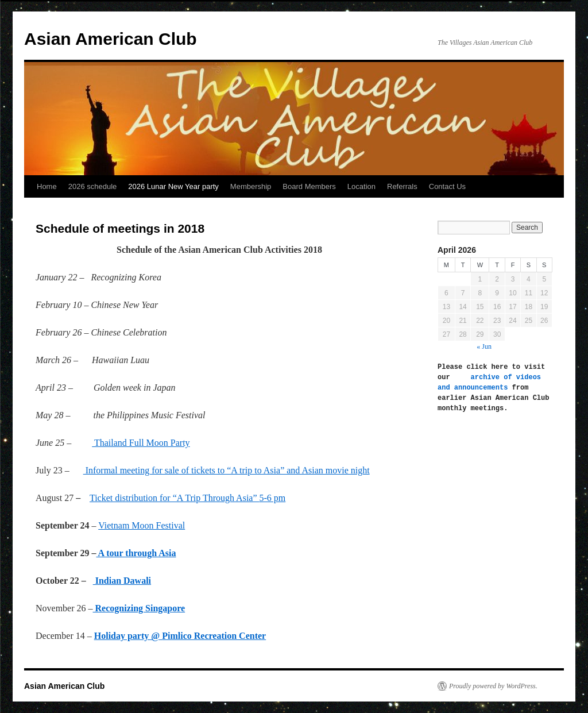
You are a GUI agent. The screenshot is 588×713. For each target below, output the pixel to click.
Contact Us (447, 186)
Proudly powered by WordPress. (493, 686)
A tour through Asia (136, 553)
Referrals (402, 186)
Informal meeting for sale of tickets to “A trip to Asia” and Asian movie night (227, 470)
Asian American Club (111, 39)
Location (361, 186)
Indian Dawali (122, 581)
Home (47, 186)
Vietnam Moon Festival (142, 525)
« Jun (484, 346)
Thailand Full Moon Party (141, 443)
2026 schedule (93, 186)
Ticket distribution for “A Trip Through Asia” (187, 498)
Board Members (309, 186)
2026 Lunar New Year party (173, 186)
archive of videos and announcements (491, 382)
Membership (251, 186)
